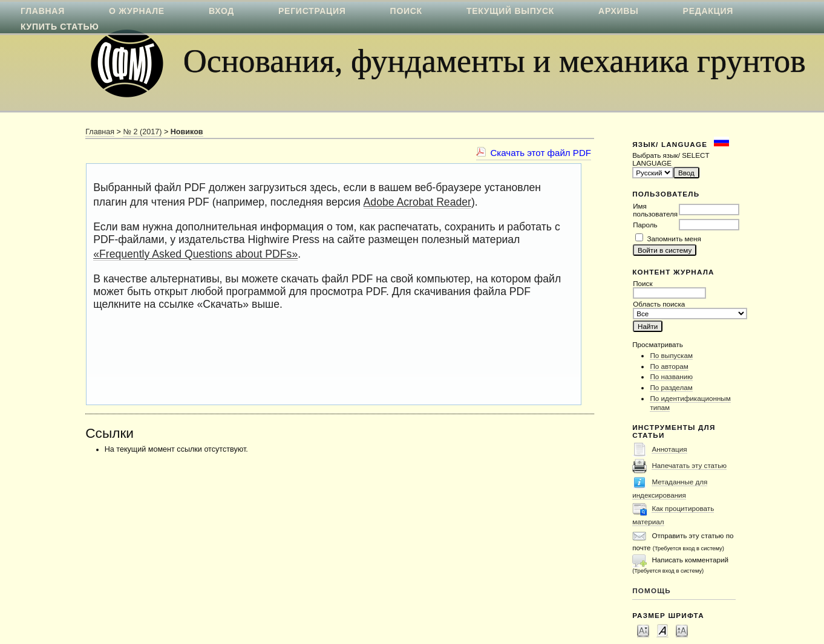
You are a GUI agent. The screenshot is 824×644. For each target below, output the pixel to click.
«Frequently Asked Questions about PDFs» (195, 254)
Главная (100, 132)
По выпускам (671, 355)
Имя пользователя (655, 210)
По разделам (671, 387)
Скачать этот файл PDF (541, 153)
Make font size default (662, 630)
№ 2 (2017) (142, 132)
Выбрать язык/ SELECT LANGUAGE (671, 159)
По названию (671, 376)
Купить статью (60, 27)
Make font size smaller (643, 630)
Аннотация (669, 449)
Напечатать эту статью (689, 465)
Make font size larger (682, 630)
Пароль (645, 225)
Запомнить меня (674, 239)
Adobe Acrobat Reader (417, 202)
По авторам (669, 366)
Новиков (187, 132)
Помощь (652, 590)
